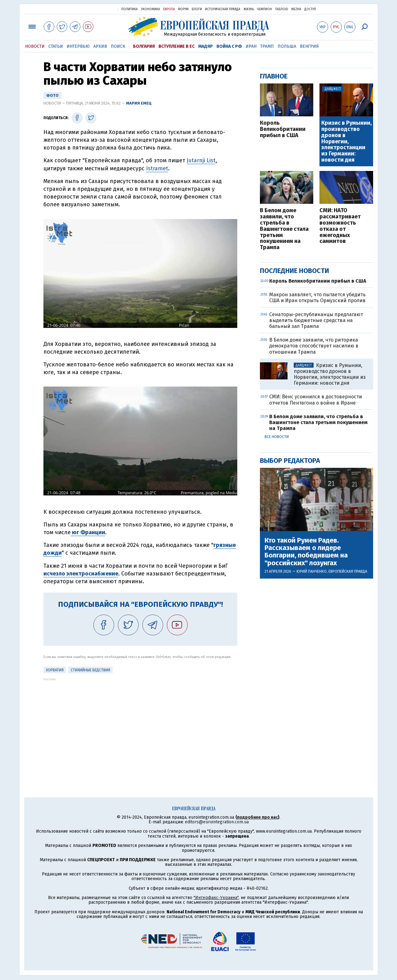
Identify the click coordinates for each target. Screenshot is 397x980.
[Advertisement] (140, 724)
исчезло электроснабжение (81, 574)
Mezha (296, 9)
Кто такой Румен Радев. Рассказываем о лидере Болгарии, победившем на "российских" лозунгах (306, 552)
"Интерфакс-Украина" (216, 898)
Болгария (144, 46)
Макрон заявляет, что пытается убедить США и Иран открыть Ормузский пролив (317, 298)
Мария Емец (139, 103)
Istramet (157, 168)
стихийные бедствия (90, 670)
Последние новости (294, 271)
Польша (287, 46)
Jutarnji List (201, 160)
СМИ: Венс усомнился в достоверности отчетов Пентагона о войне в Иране (316, 400)
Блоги (197, 9)
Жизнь (249, 9)
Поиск (118, 46)
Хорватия (55, 670)
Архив (100, 46)
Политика (129, 9)
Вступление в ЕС (176, 46)
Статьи (56, 46)
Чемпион (265, 9)
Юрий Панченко (312, 571)
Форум (183, 9)
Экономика (150, 9)
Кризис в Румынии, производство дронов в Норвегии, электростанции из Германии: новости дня (346, 142)
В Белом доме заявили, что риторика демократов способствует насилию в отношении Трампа (314, 346)
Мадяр (205, 46)
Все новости (277, 437)
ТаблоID (282, 9)
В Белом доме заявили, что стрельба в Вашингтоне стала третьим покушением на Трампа (284, 229)
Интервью (78, 46)
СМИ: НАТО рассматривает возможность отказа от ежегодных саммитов (340, 226)
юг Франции (88, 532)
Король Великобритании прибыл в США (283, 129)
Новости (35, 46)
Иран (251, 46)
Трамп (267, 46)
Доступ (310, 9)
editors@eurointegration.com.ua (217, 822)
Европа (169, 9)
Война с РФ (229, 46)
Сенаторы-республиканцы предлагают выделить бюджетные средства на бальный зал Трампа (316, 320)
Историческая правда (223, 9)
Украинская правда (98, 9)
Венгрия (309, 46)
